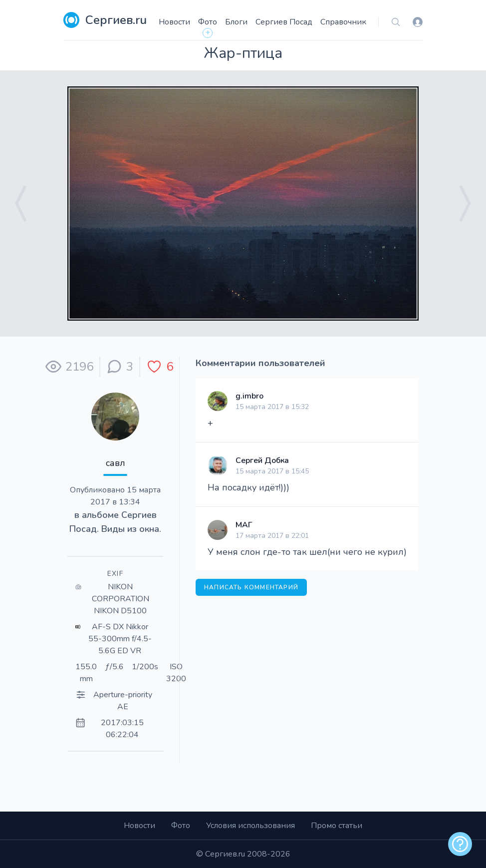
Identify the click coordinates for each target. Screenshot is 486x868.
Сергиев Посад (284, 22)
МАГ (244, 525)
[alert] (460, 844)
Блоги (236, 22)
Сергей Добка (262, 460)
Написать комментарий (251, 587)
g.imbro (249, 396)
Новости (174, 22)
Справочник (343, 22)
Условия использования (250, 826)
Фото (208, 22)
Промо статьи (337, 826)
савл (116, 463)
